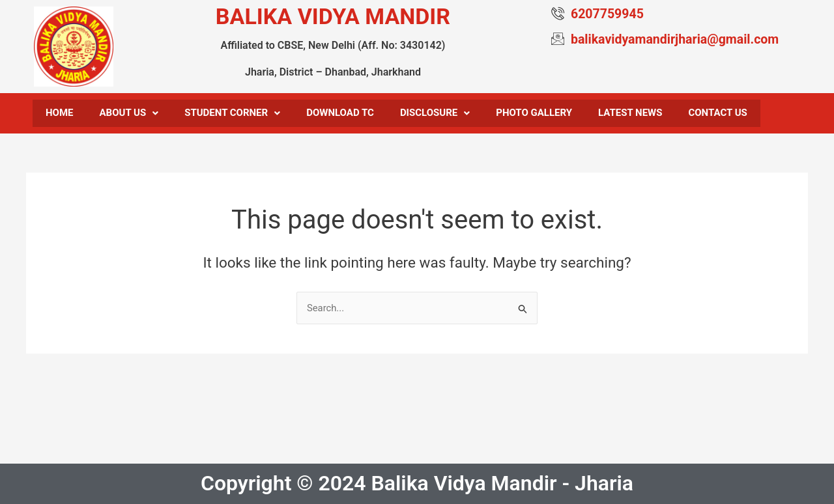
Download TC (340, 114)
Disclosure (435, 114)
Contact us (717, 114)
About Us (129, 114)
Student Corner (232, 114)
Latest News (630, 114)
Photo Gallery (534, 114)
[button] (129, 114)
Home (60, 114)
